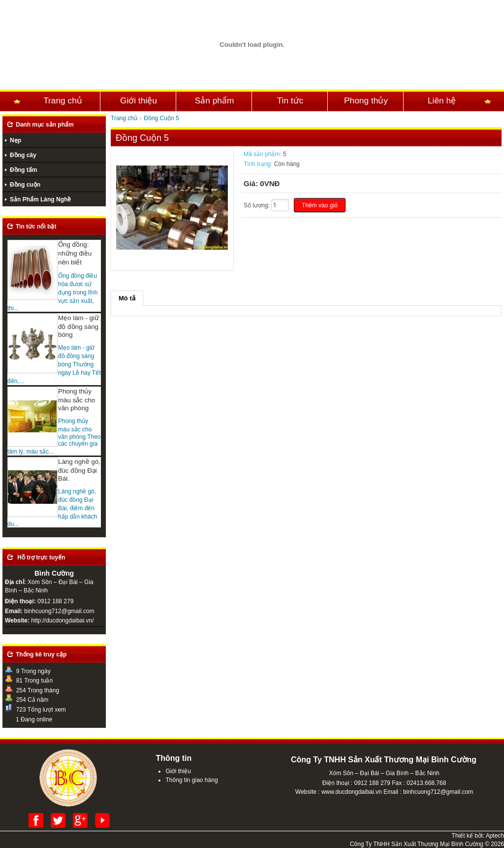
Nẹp (16, 140)
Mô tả (127, 298)
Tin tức (290, 100)
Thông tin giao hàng (191, 780)
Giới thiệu (139, 100)
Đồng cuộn (25, 185)
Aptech (495, 836)
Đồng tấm (23, 170)
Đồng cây (23, 155)
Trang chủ (63, 100)
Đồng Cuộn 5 (161, 118)
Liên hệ (442, 100)
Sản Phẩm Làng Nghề (40, 199)
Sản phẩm (215, 100)
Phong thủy (366, 100)
